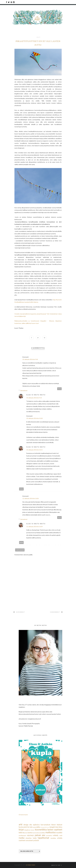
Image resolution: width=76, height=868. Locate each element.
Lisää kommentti (20, 550)
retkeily (56, 835)
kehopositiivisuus (45, 827)
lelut (38, 37)
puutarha (49, 835)
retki (61, 835)
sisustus (29, 838)
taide (35, 838)
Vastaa (59, 389)
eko (31, 825)
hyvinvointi (23, 827)
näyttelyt (30, 835)
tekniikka (53, 838)
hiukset (60, 825)
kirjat (21, 830)
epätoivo (36, 825)
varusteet (29, 840)
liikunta (25, 833)
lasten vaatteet (55, 830)
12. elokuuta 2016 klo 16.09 (34, 527)
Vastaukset (24, 390)
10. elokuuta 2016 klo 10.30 (34, 418)
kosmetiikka (41, 830)
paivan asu (40, 835)
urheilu (60, 838)
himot (54, 825)
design (26, 825)
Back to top (57, 865)
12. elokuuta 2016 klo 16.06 (30, 498)
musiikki (59, 833)
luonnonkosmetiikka (39, 833)
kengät (52, 827)
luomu (30, 833)
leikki (21, 833)
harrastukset (46, 825)
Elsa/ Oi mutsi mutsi (36, 395)
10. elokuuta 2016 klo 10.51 (34, 450)
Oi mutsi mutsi (23, 815)
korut (33, 830)
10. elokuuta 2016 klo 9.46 (30, 359)
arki (21, 824)
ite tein (30, 827)
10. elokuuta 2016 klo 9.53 (34, 398)
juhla (38, 827)
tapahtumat (43, 838)
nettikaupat (22, 835)
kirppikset (27, 830)
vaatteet (22, 840)
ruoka (22, 838)
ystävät (36, 840)
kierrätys (59, 827)
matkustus (51, 832)
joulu (35, 827)
